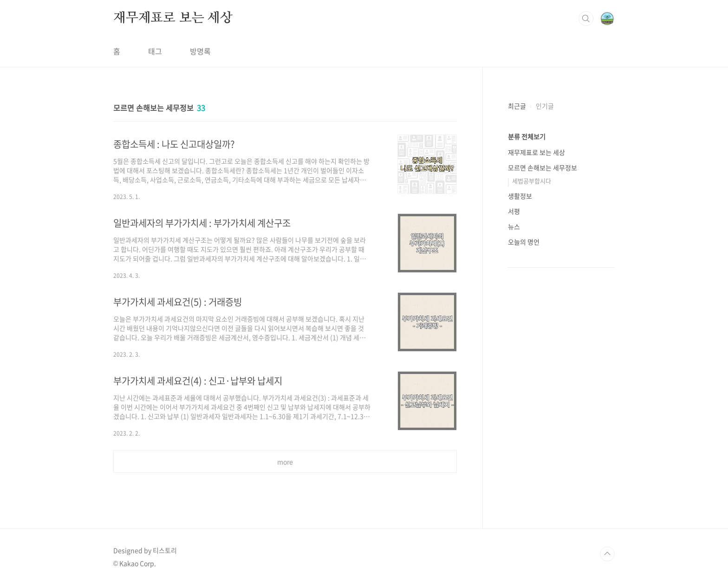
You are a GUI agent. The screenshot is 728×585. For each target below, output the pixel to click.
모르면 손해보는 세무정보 (543, 167)
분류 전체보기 (527, 136)
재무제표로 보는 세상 (173, 18)
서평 (514, 211)
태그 (155, 51)
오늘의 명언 (524, 242)
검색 (586, 19)
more (285, 462)
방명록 (200, 51)
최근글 (517, 106)
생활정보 (520, 196)
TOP (607, 554)
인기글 (545, 106)
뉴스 (514, 226)
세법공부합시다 (532, 181)
